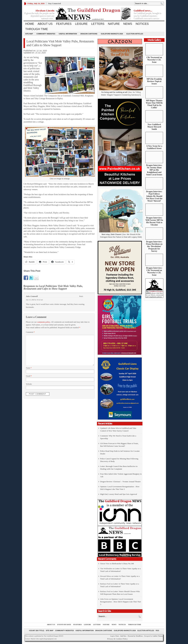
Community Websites (46, 34)
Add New (123, 636)
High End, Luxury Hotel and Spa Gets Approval (119, 494)
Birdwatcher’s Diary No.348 (123, 564)
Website (29, 384)
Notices (142, 24)
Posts (117, 636)
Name (29, 368)
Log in (112, 636)
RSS (157, 631)
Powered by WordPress (135, 636)
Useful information (68, 34)
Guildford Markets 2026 (112, 34)
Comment (30, 332)
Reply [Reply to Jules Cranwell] (81, 296)
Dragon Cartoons (89, 34)
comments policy (44, 322)
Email (29, 376)
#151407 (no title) (36, 631)
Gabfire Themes (158, 636)
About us (45, 24)
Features (64, 24)
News (128, 24)
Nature (114, 24)
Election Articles (135, 34)
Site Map (29, 34)
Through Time (37, 29)
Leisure (81, 24)
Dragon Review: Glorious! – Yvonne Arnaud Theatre (120, 482)
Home (30, 24)
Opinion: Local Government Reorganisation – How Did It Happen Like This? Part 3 (121, 602)
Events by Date (64, 624)
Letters (98, 24)
